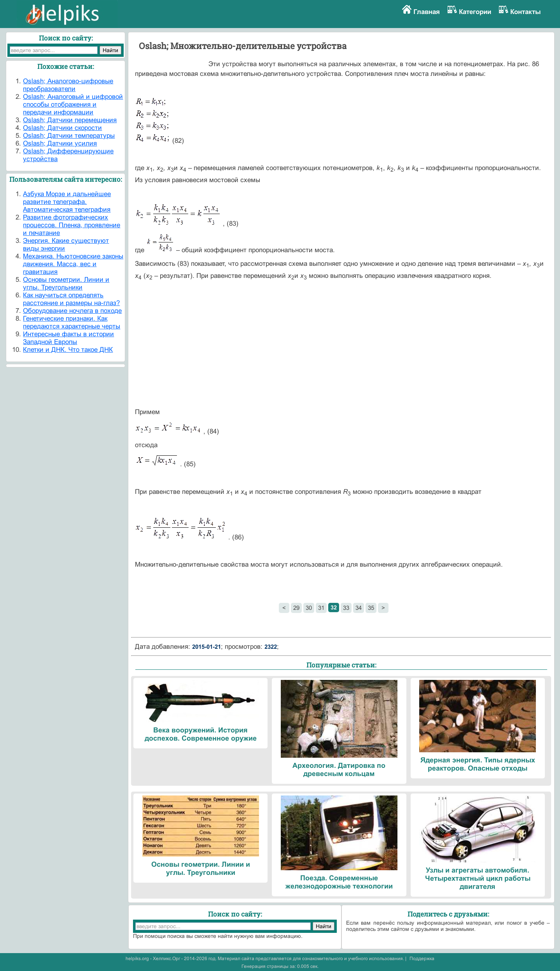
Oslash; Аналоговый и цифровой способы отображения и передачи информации (73, 104)
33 (346, 608)
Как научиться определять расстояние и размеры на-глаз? (71, 299)
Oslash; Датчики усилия (60, 143)
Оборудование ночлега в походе (72, 311)
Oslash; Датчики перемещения (70, 120)
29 (296, 608)
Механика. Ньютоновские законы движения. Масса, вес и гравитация (73, 264)
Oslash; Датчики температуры (69, 136)
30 (309, 608)
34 (359, 608)
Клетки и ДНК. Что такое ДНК (68, 350)
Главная (427, 12)
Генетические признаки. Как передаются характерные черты (72, 322)
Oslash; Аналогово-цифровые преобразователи (68, 85)
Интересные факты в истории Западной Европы (68, 338)
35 (371, 608)
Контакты (526, 12)
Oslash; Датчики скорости (62, 128)
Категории (475, 12)
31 (321, 608)
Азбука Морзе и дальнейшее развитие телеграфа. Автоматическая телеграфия (67, 202)
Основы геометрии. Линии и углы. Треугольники (66, 284)
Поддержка (422, 959)
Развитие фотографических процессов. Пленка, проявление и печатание (72, 225)
